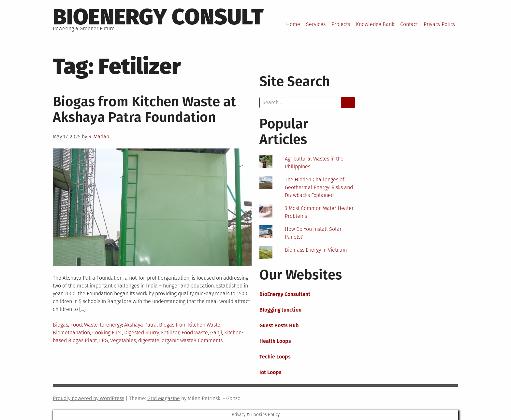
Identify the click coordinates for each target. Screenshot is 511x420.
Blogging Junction (280, 310)
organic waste (178, 340)
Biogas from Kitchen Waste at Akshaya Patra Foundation (144, 109)
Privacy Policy (439, 24)
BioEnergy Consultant (285, 294)
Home (293, 24)
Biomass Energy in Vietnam (316, 250)
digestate (149, 340)
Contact (409, 24)
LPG (103, 340)
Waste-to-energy (103, 325)
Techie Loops (275, 357)
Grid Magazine (164, 398)
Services (316, 24)
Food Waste (195, 333)
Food (76, 325)
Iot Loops (270, 372)
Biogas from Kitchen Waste (190, 325)
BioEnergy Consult (158, 17)
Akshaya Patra (140, 325)
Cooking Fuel (107, 333)
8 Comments (208, 340)
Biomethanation (71, 333)
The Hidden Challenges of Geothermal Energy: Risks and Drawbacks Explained (319, 187)
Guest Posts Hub (279, 325)
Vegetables (123, 340)
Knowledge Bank (375, 24)
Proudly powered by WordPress (88, 398)
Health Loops (275, 341)
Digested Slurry (141, 333)
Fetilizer (170, 333)
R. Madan (99, 137)
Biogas (60, 325)
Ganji (216, 333)
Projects (341, 24)
